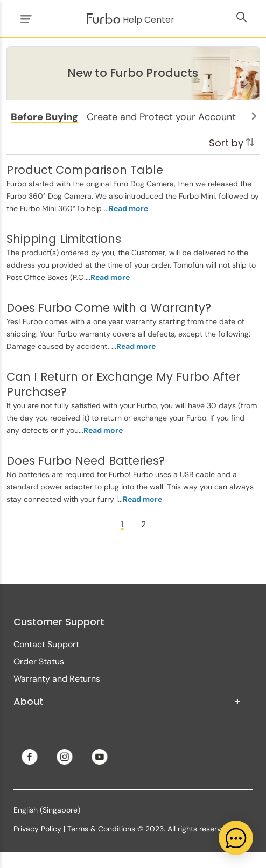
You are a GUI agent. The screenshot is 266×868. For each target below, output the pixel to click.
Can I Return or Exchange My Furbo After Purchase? (123, 384)
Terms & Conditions (101, 829)
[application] (236, 838)
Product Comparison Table (85, 170)
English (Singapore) (47, 810)
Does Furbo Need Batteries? (86, 461)
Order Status (39, 661)
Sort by (232, 143)
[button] (44, 117)
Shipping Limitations (64, 239)
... (126, 208)
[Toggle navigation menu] (24, 19)
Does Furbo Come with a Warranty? (109, 308)
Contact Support (46, 644)
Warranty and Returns (57, 679)
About (127, 702)
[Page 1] (122, 524)
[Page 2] (144, 524)
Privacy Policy (37, 829)
